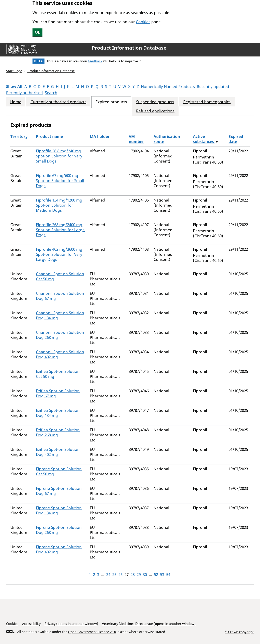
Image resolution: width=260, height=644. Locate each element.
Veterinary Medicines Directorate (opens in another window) (149, 624)
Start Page (14, 71)
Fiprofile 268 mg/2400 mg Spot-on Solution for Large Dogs (60, 230)
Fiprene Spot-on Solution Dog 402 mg (59, 549)
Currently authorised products (58, 102)
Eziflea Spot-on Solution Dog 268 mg (58, 432)
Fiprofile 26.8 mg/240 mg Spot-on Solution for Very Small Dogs (59, 156)
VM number (136, 139)
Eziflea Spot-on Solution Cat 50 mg (58, 374)
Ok (37, 32)
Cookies (143, 22)
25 (114, 575)
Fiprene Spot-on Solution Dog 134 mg (59, 510)
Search (51, 93)
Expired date (236, 139)
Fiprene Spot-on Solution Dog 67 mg (59, 491)
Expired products (111, 102)
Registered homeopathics (207, 102)
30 (145, 575)
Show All (14, 87)
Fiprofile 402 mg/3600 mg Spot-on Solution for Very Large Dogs (59, 254)
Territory (19, 137)
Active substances (204, 139)
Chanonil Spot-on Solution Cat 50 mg (60, 276)
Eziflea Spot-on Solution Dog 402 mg (58, 452)
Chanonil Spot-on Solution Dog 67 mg (60, 296)
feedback (95, 61)
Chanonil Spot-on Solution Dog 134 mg (60, 315)
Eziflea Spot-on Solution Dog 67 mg (58, 393)
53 (162, 575)
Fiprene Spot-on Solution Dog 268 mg (59, 530)
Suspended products (155, 102)
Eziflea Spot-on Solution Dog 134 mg (58, 413)
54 (168, 575)
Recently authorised (24, 93)
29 (139, 575)
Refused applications (155, 111)
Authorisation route (167, 139)
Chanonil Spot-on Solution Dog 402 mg (60, 354)
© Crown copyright (239, 632)
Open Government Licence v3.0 (92, 632)
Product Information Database (129, 48)
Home (16, 102)
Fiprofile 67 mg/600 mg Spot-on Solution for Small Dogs (60, 181)
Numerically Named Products (168, 87)
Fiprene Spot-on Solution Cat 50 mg (59, 471)
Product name (49, 137)
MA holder (100, 137)
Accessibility (31, 624)
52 (156, 575)
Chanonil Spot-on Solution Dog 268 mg (60, 335)
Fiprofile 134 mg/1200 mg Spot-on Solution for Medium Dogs (59, 205)
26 (120, 575)
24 (108, 575)
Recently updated (213, 87)
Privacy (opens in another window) (71, 624)
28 (133, 575)
